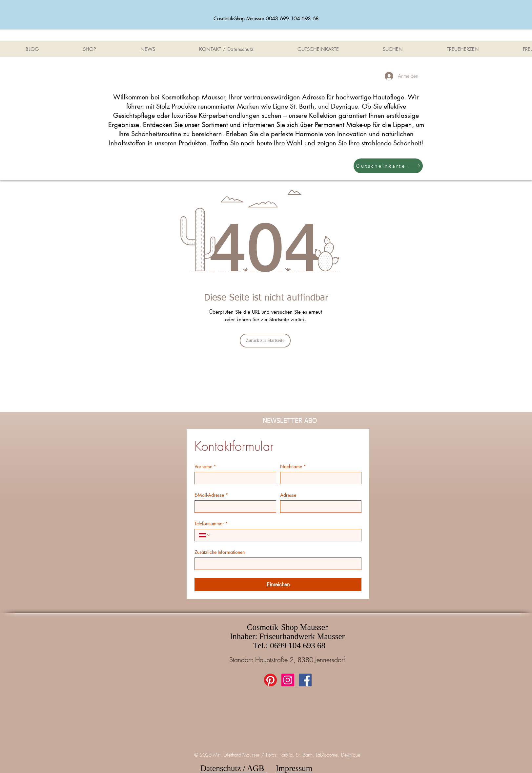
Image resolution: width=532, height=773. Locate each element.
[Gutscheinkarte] (388, 166)
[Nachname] (319, 478)
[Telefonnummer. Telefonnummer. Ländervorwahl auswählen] (205, 535)
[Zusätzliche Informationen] (276, 564)
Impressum (294, 768)
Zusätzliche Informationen (220, 552)
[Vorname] (233, 478)
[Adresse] (319, 507)
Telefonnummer (211, 523)
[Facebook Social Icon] (305, 680)
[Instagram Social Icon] (288, 680)
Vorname (205, 466)
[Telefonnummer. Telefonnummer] (284, 535)
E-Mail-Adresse (211, 495)
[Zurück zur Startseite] (265, 341)
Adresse (288, 495)
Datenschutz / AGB (233, 768)
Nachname (293, 466)
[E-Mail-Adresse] (233, 507)
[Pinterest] (270, 680)
